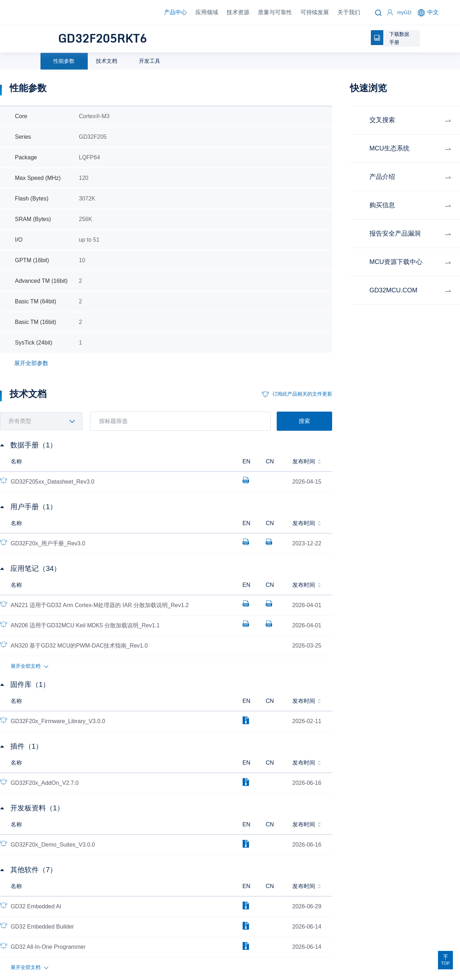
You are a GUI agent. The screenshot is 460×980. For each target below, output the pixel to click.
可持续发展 (315, 12)
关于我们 (349, 12)
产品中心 (175, 12)
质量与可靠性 (275, 12)
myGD (404, 12)
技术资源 (238, 12)
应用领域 (207, 12)
